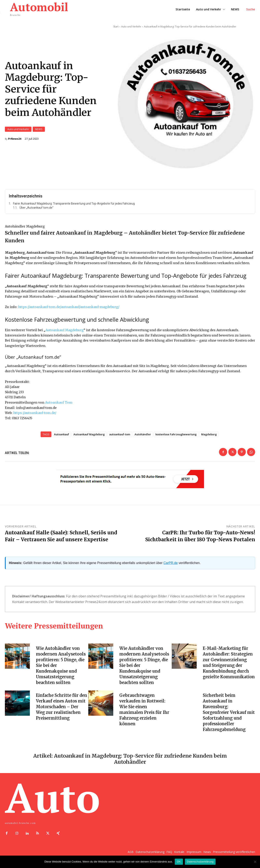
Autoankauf (61, 435)
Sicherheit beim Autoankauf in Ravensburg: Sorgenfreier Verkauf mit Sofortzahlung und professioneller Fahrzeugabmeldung (229, 713)
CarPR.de (170, 564)
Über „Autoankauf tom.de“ (36, 208)
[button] (251, 9)
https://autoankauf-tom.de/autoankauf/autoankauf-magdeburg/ (69, 307)
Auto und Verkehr (18, 130)
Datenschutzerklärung (200, 862)
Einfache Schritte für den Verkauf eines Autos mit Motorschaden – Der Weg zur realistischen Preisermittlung (61, 707)
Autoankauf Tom (59, 403)
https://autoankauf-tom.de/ (35, 413)
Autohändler (143, 435)
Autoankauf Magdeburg (65, 331)
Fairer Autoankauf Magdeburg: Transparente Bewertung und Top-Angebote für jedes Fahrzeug (74, 204)
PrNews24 (15, 139)
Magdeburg (209, 435)
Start (116, 27)
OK (179, 862)
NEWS (39, 130)
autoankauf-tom (120, 435)
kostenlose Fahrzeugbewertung (176, 435)
